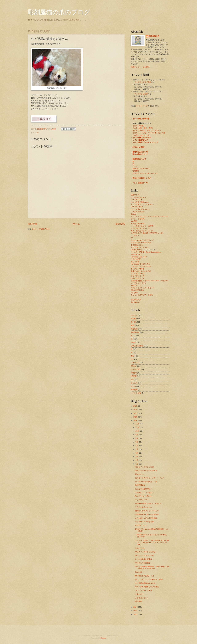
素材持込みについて (140, 152)
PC (132, 359)
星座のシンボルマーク (141, 169)
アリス (135, 166)
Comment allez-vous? (139, 257)
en (132, 238)
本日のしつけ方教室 (143, 563)
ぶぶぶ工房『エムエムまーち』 (143, 204)
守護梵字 (136, 171)
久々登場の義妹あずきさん (145, 583)
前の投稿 (120, 224)
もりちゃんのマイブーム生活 (142, 295)
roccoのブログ (136, 285)
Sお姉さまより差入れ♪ (144, 496)
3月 (137, 457)
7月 (137, 442)
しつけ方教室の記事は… (144, 559)
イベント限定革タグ (140, 140)
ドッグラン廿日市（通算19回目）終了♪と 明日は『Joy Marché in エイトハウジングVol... (152, 543)
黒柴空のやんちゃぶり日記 (141, 271)
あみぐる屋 (135, 262)
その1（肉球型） (139, 126)
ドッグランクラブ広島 (143, 82)
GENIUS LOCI (136, 200)
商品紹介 (134, 329)
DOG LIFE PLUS (137, 290)
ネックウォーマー (142, 500)
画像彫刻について (139, 159)
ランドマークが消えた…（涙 (146, 482)
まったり (134, 383)
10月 (137, 431)
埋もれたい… (140, 474)
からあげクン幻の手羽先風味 (146, 518)
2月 (137, 460)
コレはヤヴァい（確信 (144, 590)
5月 (137, 449)
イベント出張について (139, 183)
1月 (137, 464)
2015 (136, 421)
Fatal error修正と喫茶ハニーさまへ (148, 503)
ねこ (133, 336)
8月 (137, 438)
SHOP (133, 342)
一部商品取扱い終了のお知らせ (147, 514)
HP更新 (134, 376)
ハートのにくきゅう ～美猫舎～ (143, 226)
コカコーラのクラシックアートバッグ (150, 478)
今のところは (140, 548)
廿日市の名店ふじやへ (144, 507)
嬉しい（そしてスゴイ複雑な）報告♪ (149, 579)
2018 (136, 410)
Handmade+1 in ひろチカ (140, 264)
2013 (136, 611)
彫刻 (133, 325)
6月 (137, 446)
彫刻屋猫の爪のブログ (59, 12)
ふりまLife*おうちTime (139, 247)
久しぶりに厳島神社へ (144, 489)
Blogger (134, 373)
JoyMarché (135, 332)
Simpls (133, 214)
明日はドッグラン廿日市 (144, 467)
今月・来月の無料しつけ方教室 (147, 587)
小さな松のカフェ (138, 278)
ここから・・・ (137, 235)
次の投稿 (32, 224)
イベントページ (142, 106)
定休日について (141, 525)
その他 (133, 319)
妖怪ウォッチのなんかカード (146, 471)
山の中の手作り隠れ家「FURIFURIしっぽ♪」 (148, 233)
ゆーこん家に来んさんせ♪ (141, 209)
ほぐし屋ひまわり (138, 273)
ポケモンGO (136, 369)
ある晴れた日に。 (138, 245)
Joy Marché (135, 302)
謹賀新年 (139, 601)
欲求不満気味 (140, 485)
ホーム (76, 224)
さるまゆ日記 (136, 259)
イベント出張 (136, 393)
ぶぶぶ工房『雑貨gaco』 (140, 202)
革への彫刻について (140, 154)
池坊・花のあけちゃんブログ (142, 231)
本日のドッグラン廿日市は (145, 552)
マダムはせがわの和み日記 (141, 243)
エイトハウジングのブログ (141, 266)
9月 (137, 435)
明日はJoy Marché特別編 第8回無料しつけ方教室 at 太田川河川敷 (152, 568)
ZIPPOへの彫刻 (138, 147)
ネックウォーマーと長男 (144, 522)
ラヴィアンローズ (138, 276)
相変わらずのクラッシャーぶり (147, 511)
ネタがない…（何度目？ (144, 493)
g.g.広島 (134, 221)
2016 (136, 417)
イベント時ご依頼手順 (141, 119)
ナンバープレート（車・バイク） (145, 173)
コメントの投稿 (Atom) (41, 229)
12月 (137, 424)
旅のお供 (139, 572)
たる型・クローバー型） (142, 135)
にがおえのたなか (138, 212)
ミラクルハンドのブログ (140, 228)
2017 (136, 413)
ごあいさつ (135, 363)
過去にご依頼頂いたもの (142, 178)
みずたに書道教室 (138, 224)
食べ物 (133, 322)
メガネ (133, 386)
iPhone (133, 366)
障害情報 (134, 390)
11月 (137, 427)
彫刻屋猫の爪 (42, 129)
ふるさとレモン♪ (142, 598)
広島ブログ (135, 195)
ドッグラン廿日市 (141, 94)
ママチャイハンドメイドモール (143, 288)
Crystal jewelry (136, 250)
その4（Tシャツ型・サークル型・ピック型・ (150, 133)
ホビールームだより (138, 197)
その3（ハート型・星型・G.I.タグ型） (147, 130)
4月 (137, 453)
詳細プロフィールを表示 (140, 67)
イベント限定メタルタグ (142, 138)
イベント (134, 315)
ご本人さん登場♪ (137, 346)
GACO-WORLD (137, 207)
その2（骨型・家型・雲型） (143, 128)
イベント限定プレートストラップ (145, 142)
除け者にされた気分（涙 (144, 576)
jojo (132, 379)
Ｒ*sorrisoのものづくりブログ (142, 240)
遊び (133, 356)
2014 (136, 607)
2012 (136, 614)
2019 (136, 406)
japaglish (134, 293)
